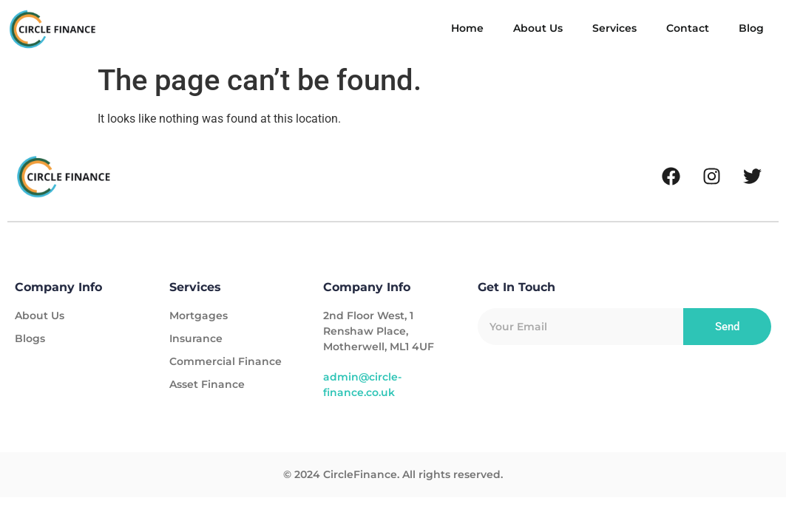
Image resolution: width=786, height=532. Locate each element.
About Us (538, 28)
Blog (751, 28)
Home (467, 28)
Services (614, 28)
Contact (688, 28)
